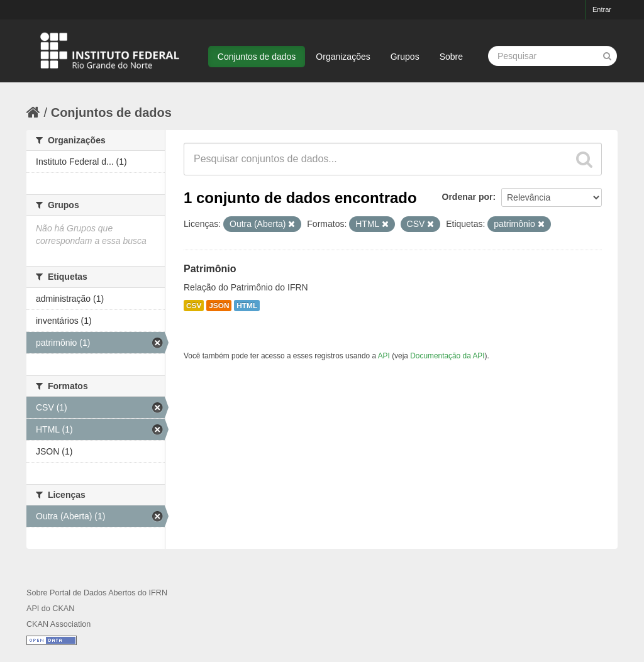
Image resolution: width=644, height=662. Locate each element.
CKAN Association (58, 624)
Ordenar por (468, 197)
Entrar (602, 9)
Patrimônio (210, 269)
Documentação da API (447, 356)
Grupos (405, 57)
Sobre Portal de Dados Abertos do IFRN (97, 593)
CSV (194, 306)
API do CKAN (50, 609)
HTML (247, 306)
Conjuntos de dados (257, 57)
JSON (219, 306)
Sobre (451, 57)
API (384, 356)
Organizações (343, 57)
